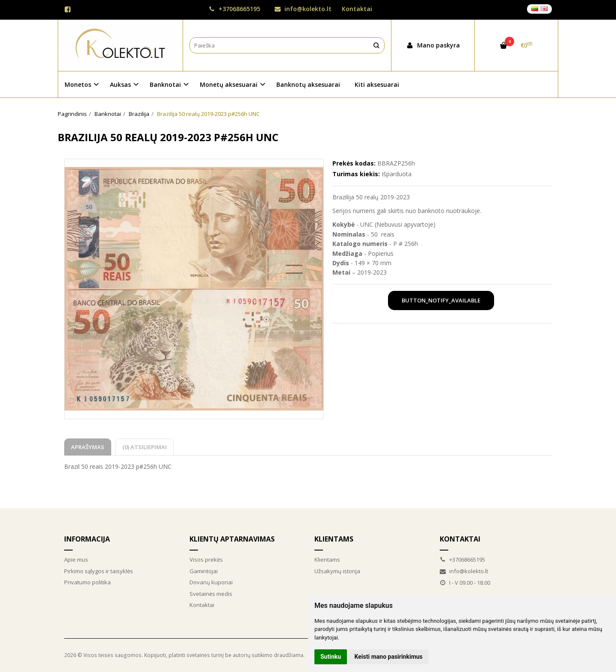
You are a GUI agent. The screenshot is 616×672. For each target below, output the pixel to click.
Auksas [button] (120, 84)
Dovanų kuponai (211, 582)
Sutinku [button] (331, 657)
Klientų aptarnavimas (232, 539)
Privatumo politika (87, 582)
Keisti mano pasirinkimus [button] (389, 657)
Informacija (87, 539)
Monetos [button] (78, 84)
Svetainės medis (211, 594)
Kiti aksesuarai (377, 84)
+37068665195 (234, 9)
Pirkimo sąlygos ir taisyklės (99, 571)
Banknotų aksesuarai (308, 84)
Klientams (334, 539)
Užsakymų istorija (337, 571)
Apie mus (76, 560)
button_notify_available (441, 300)
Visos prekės (206, 560)
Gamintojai (204, 571)
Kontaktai (357, 9)
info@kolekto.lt (303, 9)
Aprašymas (88, 447)
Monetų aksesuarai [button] (229, 84)
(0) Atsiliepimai (145, 447)
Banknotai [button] (165, 84)
